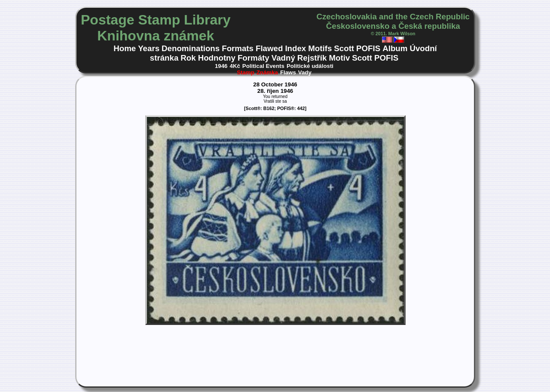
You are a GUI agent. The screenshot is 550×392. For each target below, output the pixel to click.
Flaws (288, 72)
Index (295, 48)
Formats (238, 48)
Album (395, 48)
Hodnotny (217, 58)
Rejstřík (312, 58)
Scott (344, 48)
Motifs (320, 48)
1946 (221, 66)
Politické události (310, 66)
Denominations (191, 48)
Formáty (254, 58)
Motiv (339, 58)
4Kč (235, 66)
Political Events (263, 66)
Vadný (283, 58)
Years (149, 48)
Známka (267, 72)
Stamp (246, 72)
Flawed (269, 48)
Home (125, 48)
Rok (188, 58)
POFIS (368, 48)
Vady (305, 72)
